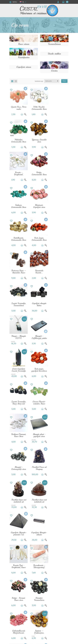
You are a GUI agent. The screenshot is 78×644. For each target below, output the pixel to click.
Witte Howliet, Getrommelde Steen (39, 108)
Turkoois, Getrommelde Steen (19, 173)
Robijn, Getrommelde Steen (59, 140)
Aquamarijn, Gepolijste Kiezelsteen (39, 468)
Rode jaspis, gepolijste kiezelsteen (59, 271)
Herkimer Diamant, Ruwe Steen (59, 304)
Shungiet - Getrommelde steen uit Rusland (39, 337)
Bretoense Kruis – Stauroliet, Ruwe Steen (39, 207)
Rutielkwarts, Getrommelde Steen (59, 173)
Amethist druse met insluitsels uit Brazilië (19, 370)
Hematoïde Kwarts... (59, 206)
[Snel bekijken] (25, 114)
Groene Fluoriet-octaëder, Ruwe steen (39, 305)
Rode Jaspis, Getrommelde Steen (19, 206)
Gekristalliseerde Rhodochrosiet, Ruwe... (59, 435)
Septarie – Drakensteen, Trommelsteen (19, 468)
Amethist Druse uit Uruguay (59, 336)
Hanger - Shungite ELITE (59, 239)
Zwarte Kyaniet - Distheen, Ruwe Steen (39, 501)
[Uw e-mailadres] (34, 631)
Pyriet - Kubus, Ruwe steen (19, 532)
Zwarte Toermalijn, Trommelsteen (19, 239)
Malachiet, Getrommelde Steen (59, 108)
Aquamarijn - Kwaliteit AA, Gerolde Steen (59, 468)
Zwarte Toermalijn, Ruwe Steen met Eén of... (19, 305)
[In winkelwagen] (22, 114)
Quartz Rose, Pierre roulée (19, 108)
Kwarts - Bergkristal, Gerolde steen (39, 142)
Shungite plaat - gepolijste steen (19, 336)
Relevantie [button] (49, 81)
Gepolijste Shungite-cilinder (19, 402)
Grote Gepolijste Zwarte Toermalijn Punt (39, 272)
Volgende (48, 550)
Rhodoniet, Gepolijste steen (39, 173)
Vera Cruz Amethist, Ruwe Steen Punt (19, 501)
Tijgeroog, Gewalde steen (19, 140)
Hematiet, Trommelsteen (39, 434)
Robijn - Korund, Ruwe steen (19, 434)
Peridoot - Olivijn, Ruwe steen (59, 500)
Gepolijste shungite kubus (39, 239)
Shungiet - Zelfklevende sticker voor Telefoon (19, 272)
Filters (64, 81)
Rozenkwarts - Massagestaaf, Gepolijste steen (59, 403)
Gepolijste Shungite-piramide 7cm (59, 370)
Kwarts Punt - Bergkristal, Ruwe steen (39, 403)
